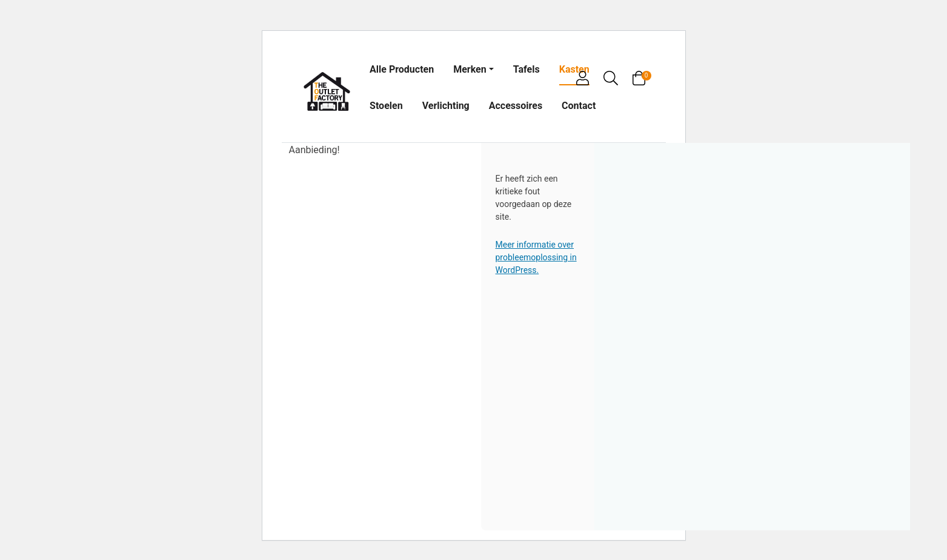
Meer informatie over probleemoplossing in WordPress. (536, 257)
